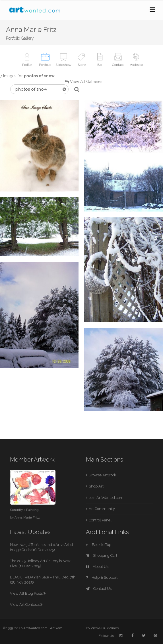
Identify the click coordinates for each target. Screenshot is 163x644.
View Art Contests (26, 605)
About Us (97, 567)
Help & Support (102, 577)
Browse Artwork (102, 475)
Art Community (102, 509)
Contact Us (99, 589)
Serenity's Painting (24, 510)
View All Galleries (86, 82)
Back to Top (99, 545)
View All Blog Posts (28, 593)
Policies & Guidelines (102, 628)
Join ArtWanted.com (106, 498)
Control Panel (100, 520)
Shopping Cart (102, 555)
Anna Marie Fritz (27, 517)
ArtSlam (56, 628)
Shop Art (96, 486)
